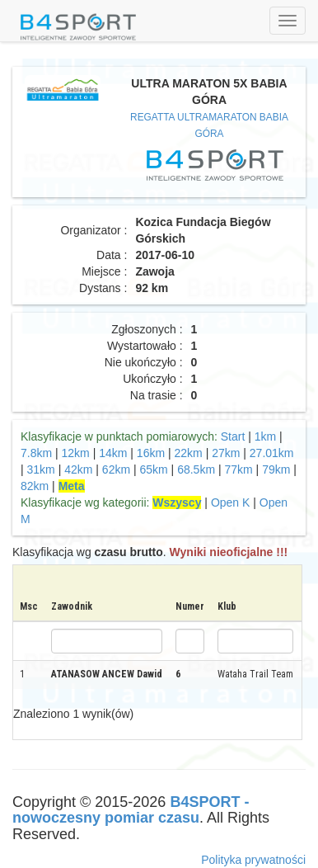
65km (154, 469)
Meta (72, 486)
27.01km (272, 453)
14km (113, 453)
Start (233, 436)
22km (189, 453)
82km (35, 486)
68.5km (196, 469)
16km (151, 453)
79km (276, 469)
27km (226, 453)
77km (239, 469)
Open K (230, 502)
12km (76, 453)
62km (116, 469)
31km (41, 469)
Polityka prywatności (253, 860)
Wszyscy (177, 502)
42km (78, 469)
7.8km (36, 453)
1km (265, 436)
